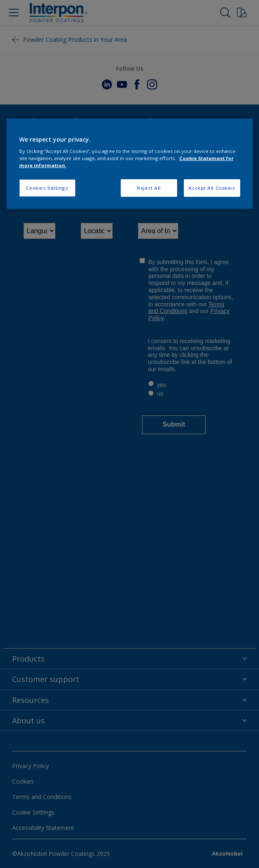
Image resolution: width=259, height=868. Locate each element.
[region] (130, 164)
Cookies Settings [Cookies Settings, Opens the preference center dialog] (47, 188)
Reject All (149, 188)
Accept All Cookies (212, 188)
